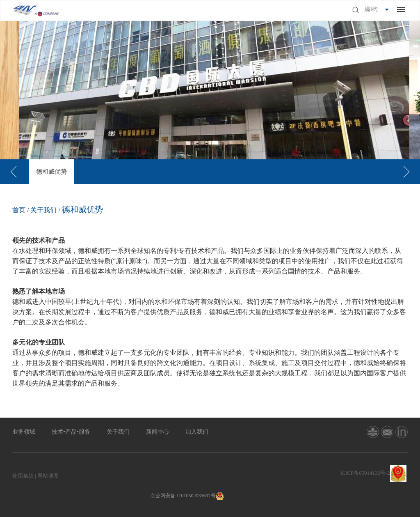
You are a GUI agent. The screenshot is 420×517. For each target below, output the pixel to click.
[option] (51, 172)
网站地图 (48, 476)
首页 (19, 210)
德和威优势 (51, 172)
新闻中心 (157, 432)
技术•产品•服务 (71, 432)
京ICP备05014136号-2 (365, 473)
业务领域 (24, 432)
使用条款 (23, 476)
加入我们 (197, 432)
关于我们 (43, 210)
